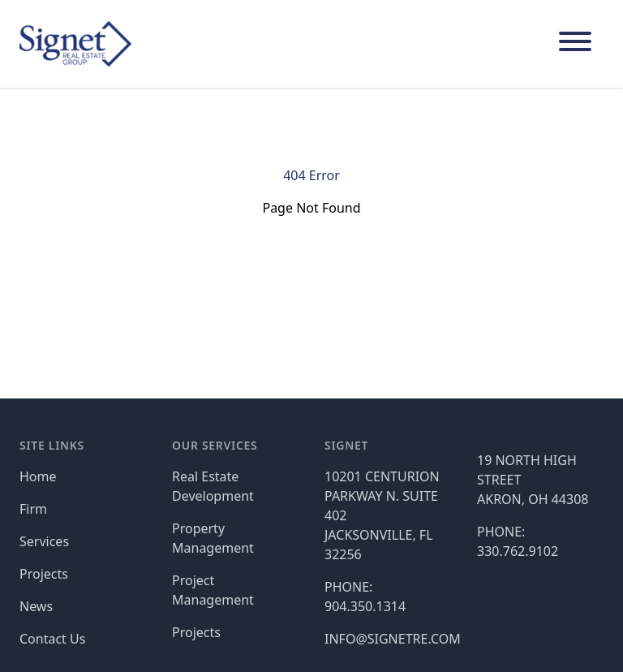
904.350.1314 (365, 606)
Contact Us (52, 639)
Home (38, 476)
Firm (33, 509)
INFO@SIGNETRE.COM (393, 639)
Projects (44, 574)
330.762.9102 (518, 551)
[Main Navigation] (575, 44)
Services (44, 541)
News (36, 606)
